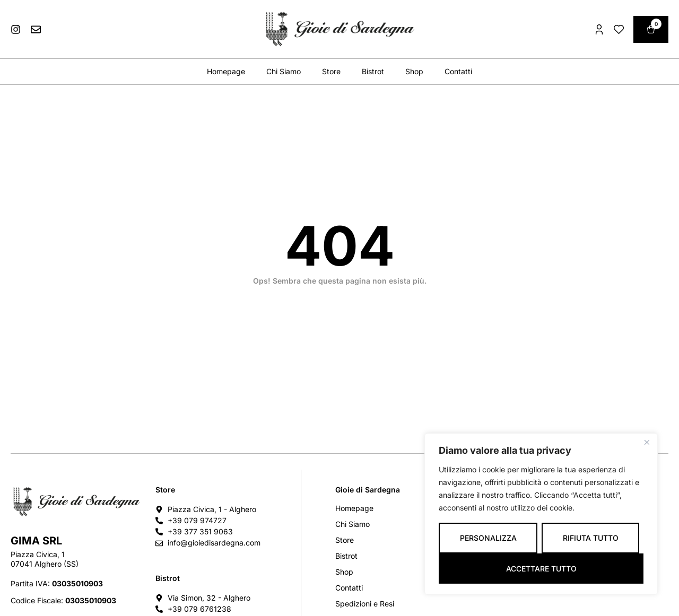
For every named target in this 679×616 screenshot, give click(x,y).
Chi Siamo (284, 71)
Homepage (226, 71)
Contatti (458, 71)
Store (331, 71)
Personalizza (488, 538)
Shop (414, 71)
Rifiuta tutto (591, 538)
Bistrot (373, 71)
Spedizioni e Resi (365, 604)
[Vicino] (647, 442)
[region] (541, 514)
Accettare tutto (541, 569)
